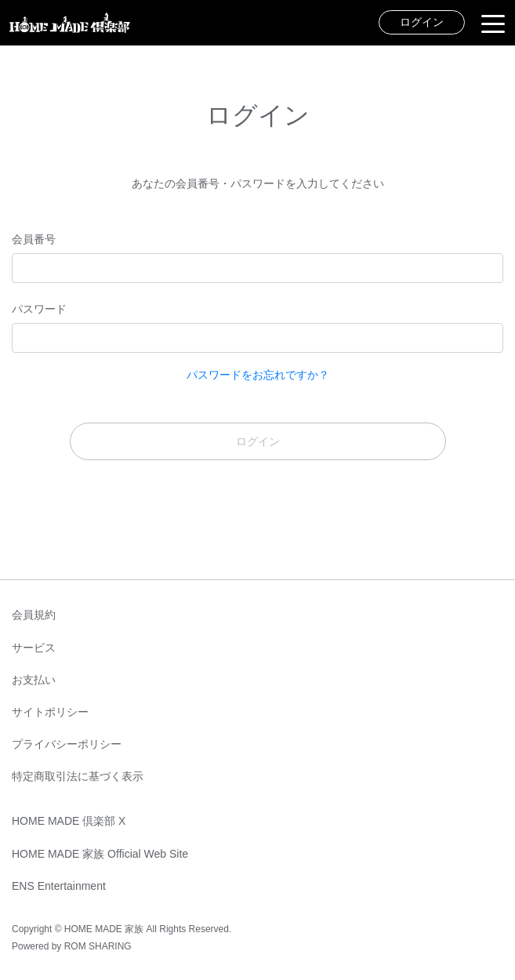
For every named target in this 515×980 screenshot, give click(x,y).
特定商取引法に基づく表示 (78, 776)
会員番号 (34, 239)
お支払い (34, 680)
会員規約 (34, 615)
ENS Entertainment (59, 886)
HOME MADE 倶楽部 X (69, 821)
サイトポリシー (50, 712)
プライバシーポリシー (67, 744)
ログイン (422, 22)
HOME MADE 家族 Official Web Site (100, 854)
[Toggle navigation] (493, 23)
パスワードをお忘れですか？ (258, 375)
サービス (34, 648)
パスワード (39, 309)
